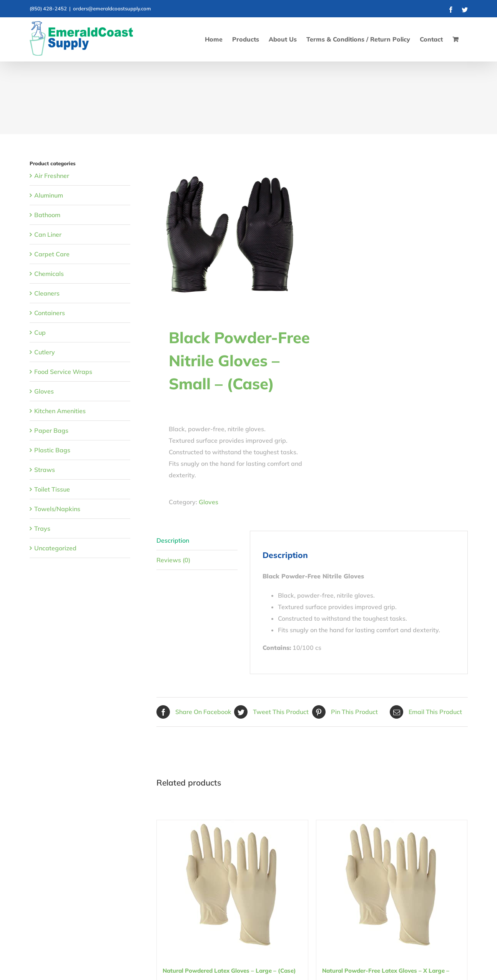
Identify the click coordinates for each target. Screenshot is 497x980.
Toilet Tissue (52, 489)
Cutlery (45, 352)
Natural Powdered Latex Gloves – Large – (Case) (229, 971)
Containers (50, 313)
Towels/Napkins (57, 509)
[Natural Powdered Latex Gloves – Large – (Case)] (232, 886)
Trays (42, 528)
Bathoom (47, 215)
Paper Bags (51, 430)
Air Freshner (52, 176)
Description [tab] (173, 540)
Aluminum (49, 195)
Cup (40, 332)
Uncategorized (55, 548)
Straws (45, 470)
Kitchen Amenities (60, 411)
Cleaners (47, 293)
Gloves (209, 502)
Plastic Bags (52, 450)
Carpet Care (52, 254)
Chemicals (49, 274)
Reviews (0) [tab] (173, 560)
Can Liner (48, 234)
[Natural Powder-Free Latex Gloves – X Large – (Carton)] (392, 886)
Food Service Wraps (63, 372)
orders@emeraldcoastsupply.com (112, 8)
